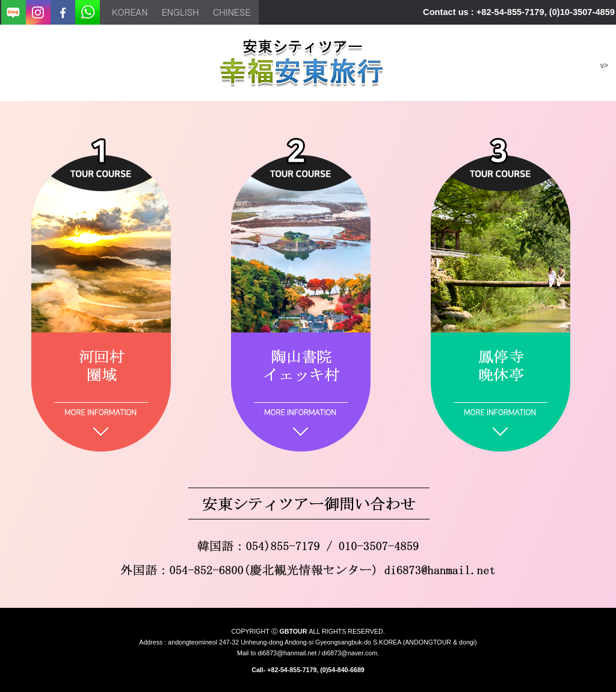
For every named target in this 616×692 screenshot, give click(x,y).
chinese (232, 12)
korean (130, 12)
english (180, 12)
